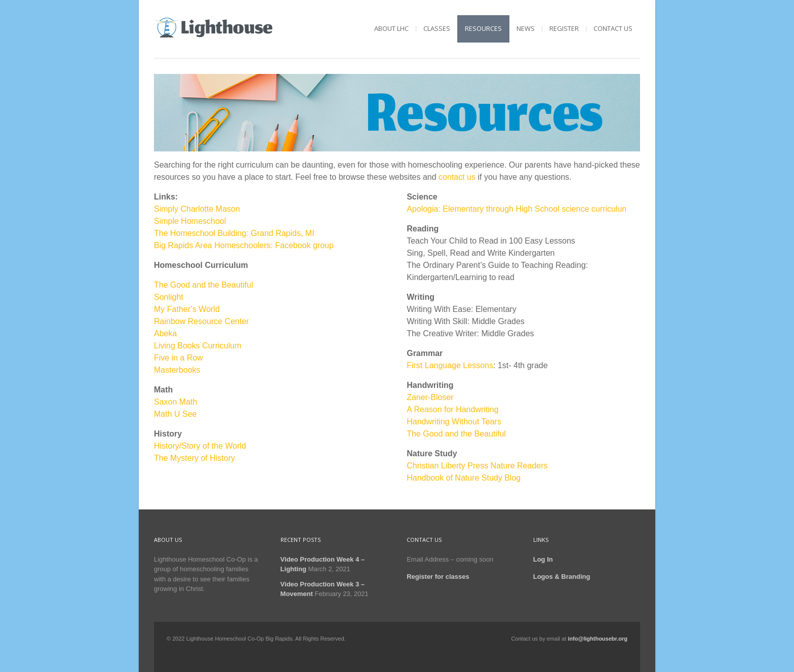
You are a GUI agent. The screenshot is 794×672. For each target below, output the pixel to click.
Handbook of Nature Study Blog (464, 478)
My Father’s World (187, 309)
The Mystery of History (194, 458)
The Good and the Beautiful (204, 285)
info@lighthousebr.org (598, 639)
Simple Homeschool (190, 221)
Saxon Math (175, 402)
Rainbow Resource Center (202, 321)
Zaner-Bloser (430, 397)
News (526, 28)
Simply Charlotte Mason (197, 209)
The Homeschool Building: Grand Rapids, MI (234, 233)
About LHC (391, 28)
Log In (543, 559)
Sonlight (169, 297)
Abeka (165, 333)
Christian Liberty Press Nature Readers (477, 466)
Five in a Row (178, 358)
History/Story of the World (200, 446)
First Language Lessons (450, 365)
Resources (483, 28)
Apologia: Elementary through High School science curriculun (517, 209)
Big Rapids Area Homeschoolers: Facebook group (244, 245)
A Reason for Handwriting (452, 409)
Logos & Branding (562, 577)
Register (564, 28)
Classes (437, 28)
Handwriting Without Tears (454, 422)
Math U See (175, 414)
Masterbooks (177, 370)
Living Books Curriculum (198, 346)
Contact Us (613, 28)
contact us (457, 177)
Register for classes (438, 577)
